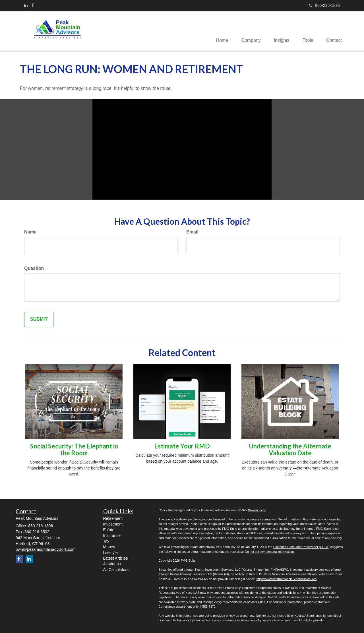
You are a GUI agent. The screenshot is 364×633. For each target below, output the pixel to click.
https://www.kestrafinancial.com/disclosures (287, 579)
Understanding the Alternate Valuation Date (290, 450)
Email (192, 232)
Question (34, 269)
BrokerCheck (257, 511)
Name (30, 232)
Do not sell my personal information (269, 552)
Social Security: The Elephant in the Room (74, 450)
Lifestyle (110, 553)
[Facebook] (33, 5)
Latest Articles (116, 559)
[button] (247, 32)
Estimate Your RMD (182, 447)
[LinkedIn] (26, 5)
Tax (106, 542)
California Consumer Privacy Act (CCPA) (301, 547)
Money (109, 547)
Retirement (113, 519)
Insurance (112, 536)
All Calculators (116, 570)
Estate (109, 530)
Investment (113, 525)
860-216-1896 (324, 5)
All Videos (112, 564)
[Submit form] (39, 320)
